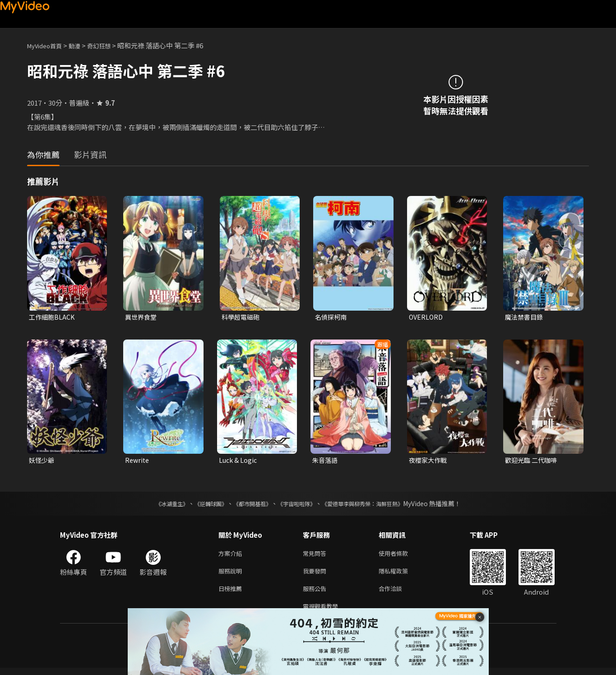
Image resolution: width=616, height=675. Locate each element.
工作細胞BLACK (53, 317)
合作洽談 (398, 594)
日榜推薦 (232, 594)
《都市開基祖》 (248, 505)
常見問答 (316, 556)
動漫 (82, 45)
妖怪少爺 (42, 461)
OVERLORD (427, 317)
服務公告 (316, 594)
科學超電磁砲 (242, 317)
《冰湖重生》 (156, 505)
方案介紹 (232, 556)
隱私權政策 (401, 575)
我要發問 (316, 575)
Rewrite (138, 461)
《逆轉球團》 (200, 505)
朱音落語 (326, 461)
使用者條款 (401, 556)
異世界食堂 (142, 317)
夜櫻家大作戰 (429, 461)
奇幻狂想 (109, 45)
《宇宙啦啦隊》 (298, 505)
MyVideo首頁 (48, 45)
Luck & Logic (239, 461)
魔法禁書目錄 (525, 317)
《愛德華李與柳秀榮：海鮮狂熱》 (374, 505)
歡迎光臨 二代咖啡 (533, 461)
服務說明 (232, 575)
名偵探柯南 (332, 317)
